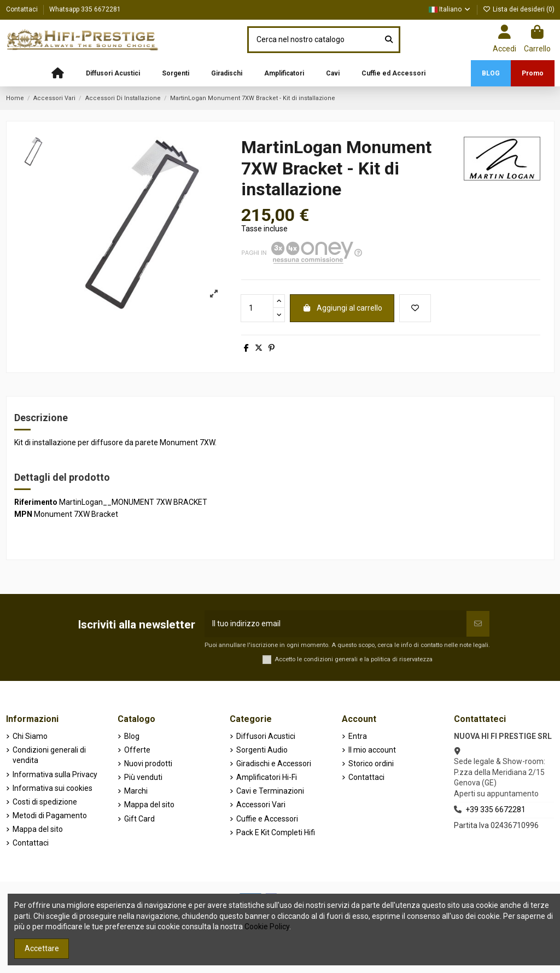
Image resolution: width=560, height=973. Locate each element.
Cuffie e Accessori (267, 819)
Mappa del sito (38, 829)
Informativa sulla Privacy (55, 774)
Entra (358, 736)
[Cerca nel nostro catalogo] (389, 40)
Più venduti (143, 777)
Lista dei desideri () (519, 9)
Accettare (42, 948)
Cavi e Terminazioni (270, 791)
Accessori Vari (261, 805)
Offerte (137, 750)
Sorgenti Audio (262, 750)
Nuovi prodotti (148, 764)
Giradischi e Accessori (274, 764)
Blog (132, 736)
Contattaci (23, 9)
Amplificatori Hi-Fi (267, 777)
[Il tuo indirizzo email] (336, 624)
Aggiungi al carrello (342, 308)
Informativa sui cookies (52, 788)
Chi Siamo (30, 736)
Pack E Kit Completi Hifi (276, 832)
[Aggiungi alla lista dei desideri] (415, 308)
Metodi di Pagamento (50, 815)
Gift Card (139, 819)
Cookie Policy (267, 927)
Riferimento (36, 502)
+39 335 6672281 (495, 809)
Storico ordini (371, 764)
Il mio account (372, 750)
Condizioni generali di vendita (49, 755)
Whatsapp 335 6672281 (85, 9)
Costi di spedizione (45, 802)
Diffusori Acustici (266, 736)
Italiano (450, 9)
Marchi (136, 791)
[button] (113, 73)
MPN (23, 514)
